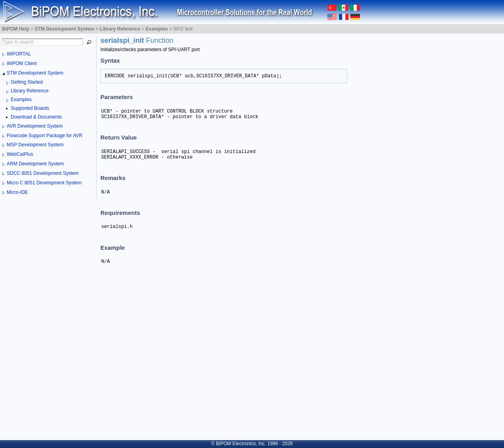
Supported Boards (30, 108)
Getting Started (27, 82)
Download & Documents (36, 117)
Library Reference (30, 91)
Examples (21, 100)
